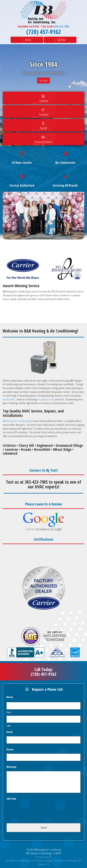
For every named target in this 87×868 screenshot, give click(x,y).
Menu (27, 40)
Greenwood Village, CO (46, 861)
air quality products (46, 399)
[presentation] (34, 810)
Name (11, 697)
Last (9, 726)
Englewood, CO (27, 861)
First (9, 712)
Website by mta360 (44, 857)
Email (11, 732)
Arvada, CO (76, 861)
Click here (31, 529)
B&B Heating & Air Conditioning (16, 421)
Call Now (60, 40)
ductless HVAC (9, 399)
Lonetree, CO (44, 864)
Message (11, 767)
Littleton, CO (64, 861)
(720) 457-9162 (44, 32)
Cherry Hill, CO (12, 861)
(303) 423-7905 (61, 26)
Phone (11, 750)
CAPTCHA (11, 799)
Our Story (43, 80)
